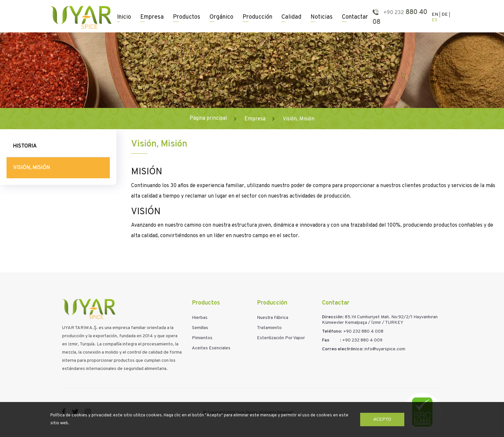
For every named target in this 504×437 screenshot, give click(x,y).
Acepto (382, 420)
